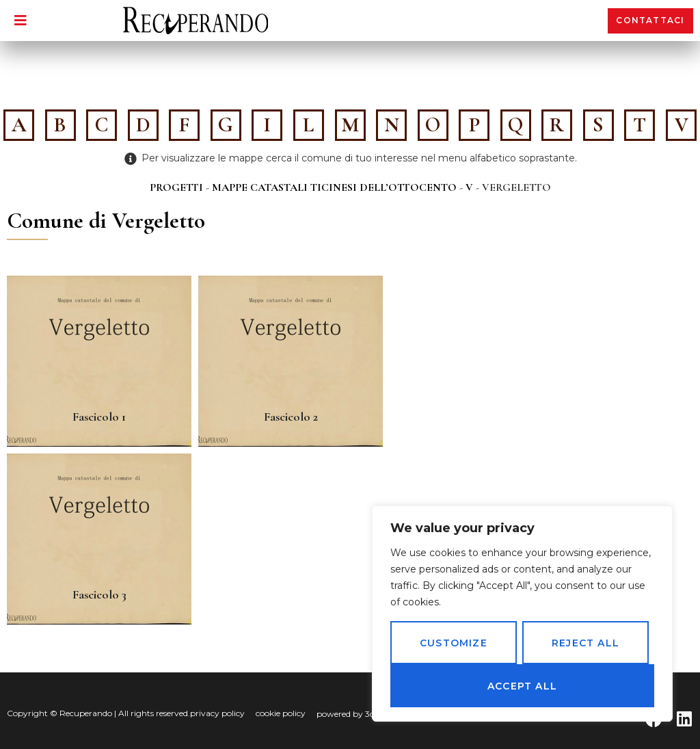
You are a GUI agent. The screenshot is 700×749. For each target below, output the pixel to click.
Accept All (522, 686)
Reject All (585, 643)
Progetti (176, 187)
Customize (454, 643)
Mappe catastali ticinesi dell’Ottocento (334, 187)
